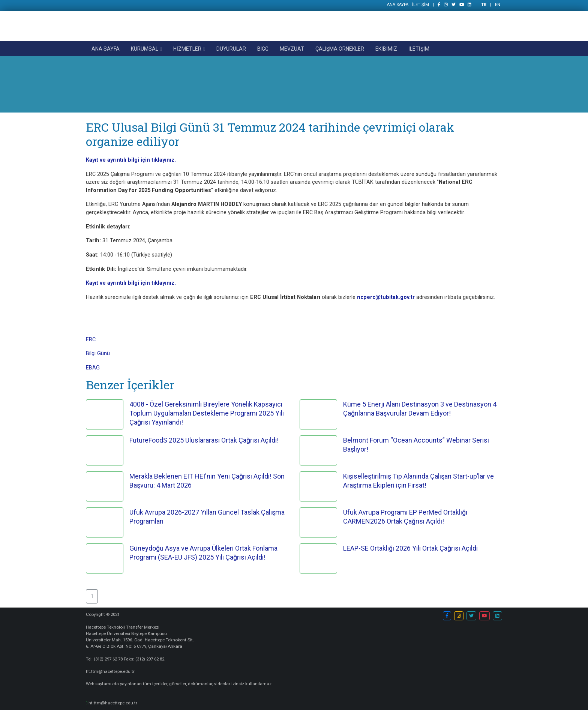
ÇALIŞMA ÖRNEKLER (340, 49)
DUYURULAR (231, 49)
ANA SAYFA (398, 5)
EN (498, 5)
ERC (91, 340)
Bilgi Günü (98, 353)
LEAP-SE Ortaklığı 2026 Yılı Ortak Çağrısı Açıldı (410, 548)
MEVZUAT (292, 49)
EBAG (93, 368)
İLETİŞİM (421, 5)
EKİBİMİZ (386, 49)
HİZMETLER (187, 49)
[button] (92, 596)
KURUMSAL (145, 49)
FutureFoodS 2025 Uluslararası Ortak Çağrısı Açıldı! (204, 440)
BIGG (263, 49)
